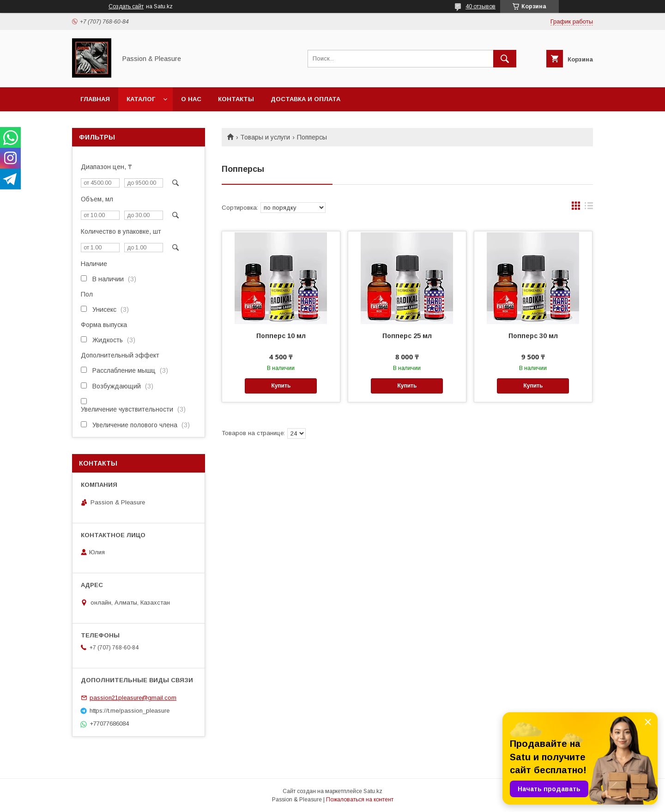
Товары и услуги (265, 137)
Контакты (236, 99)
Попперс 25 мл (407, 336)
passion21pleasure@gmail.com (133, 698)
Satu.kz (373, 791)
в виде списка (589, 208)
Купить (281, 386)
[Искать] (505, 59)
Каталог (141, 99)
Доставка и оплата (305, 99)
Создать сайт (126, 6)
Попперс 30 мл (533, 336)
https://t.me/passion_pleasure (130, 711)
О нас (191, 99)
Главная (95, 99)
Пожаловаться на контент (360, 800)
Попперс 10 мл (281, 336)
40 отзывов (481, 6)
